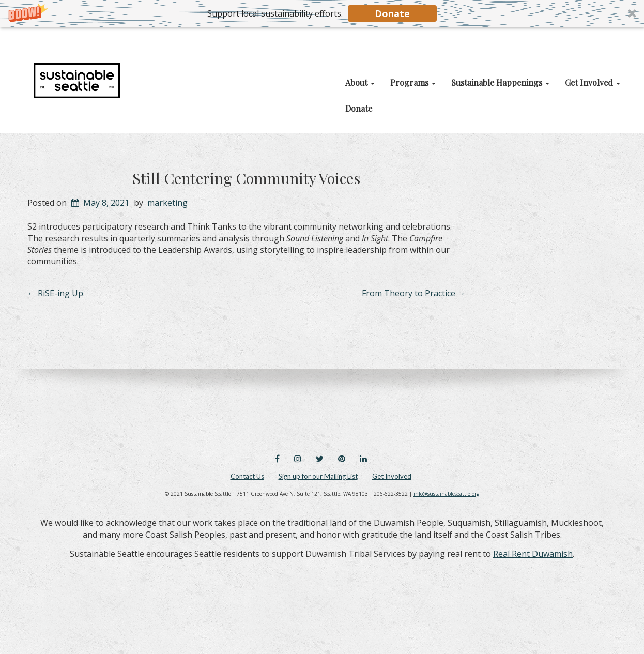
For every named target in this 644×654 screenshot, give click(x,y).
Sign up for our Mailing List (318, 476)
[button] (322, 13)
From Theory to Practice (414, 293)
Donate (392, 13)
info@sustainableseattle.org (446, 494)
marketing (167, 203)
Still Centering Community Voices (246, 178)
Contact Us (247, 476)
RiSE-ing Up (55, 293)
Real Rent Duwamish (533, 554)
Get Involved (392, 476)
